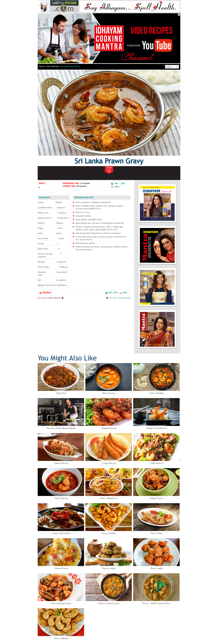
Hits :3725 (112, 293)
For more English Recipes (51, 298)
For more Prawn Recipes (118, 298)
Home (42, 66)
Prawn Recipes (53, 66)
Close (179, 15)
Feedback (45, 293)
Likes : (124, 293)
